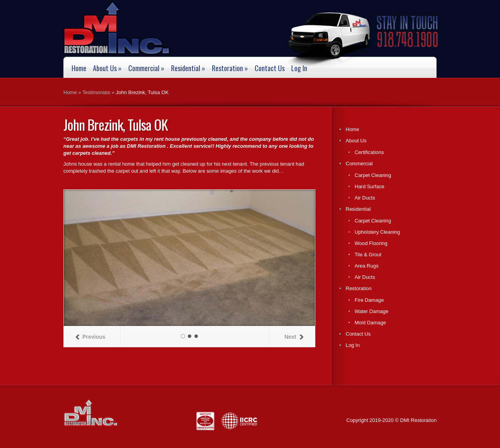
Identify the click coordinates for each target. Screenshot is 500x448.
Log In (299, 69)
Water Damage (372, 311)
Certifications (369, 152)
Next (294, 337)
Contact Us (270, 69)
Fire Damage (369, 300)
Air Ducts (365, 198)
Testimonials (96, 92)
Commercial (146, 69)
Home (79, 69)
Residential (188, 69)
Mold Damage (370, 323)
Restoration (230, 69)
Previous (90, 337)
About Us (107, 69)
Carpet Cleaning (373, 175)
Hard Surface (370, 186)
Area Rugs (366, 266)
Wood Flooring (371, 243)
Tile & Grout (368, 255)
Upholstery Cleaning (377, 232)
